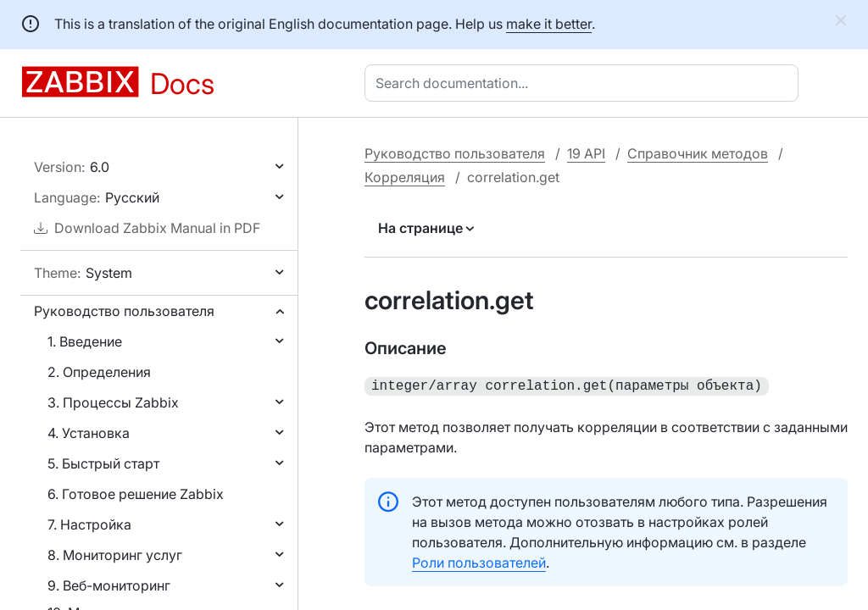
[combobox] (585, 83)
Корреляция (405, 177)
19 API (586, 153)
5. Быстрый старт (103, 463)
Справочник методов (698, 153)
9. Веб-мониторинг (109, 585)
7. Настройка (89, 524)
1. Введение (85, 341)
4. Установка (89, 433)
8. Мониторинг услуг (115, 555)
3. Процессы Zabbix (113, 402)
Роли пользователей (479, 561)
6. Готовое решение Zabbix (136, 494)
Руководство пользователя (124, 311)
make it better (549, 24)
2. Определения (99, 372)
